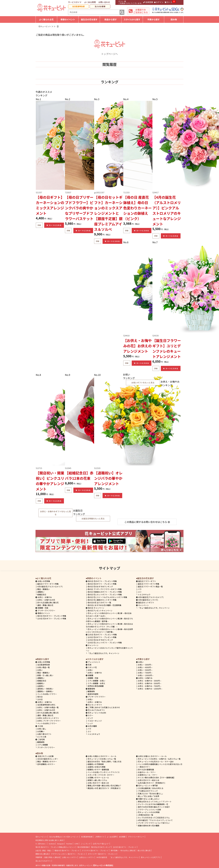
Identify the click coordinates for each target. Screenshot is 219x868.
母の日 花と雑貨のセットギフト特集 (102, 600)
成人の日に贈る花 (144, 851)
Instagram (60, 844)
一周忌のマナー (144, 767)
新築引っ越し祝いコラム (97, 780)
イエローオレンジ (95, 721)
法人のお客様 (100, 6)
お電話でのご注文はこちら (141, 11)
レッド (90, 723)
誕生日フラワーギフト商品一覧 (150, 586)
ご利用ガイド (100, 837)
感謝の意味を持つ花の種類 (149, 826)
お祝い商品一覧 (44, 667)
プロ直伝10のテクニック (148, 791)
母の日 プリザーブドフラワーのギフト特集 (105, 589)
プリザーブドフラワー (45, 610)
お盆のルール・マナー (147, 772)
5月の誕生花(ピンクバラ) (147, 600)
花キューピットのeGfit (96, 713)
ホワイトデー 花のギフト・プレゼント (102, 854)
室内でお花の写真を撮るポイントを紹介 (154, 807)
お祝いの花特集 (44, 581)
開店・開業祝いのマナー (47, 761)
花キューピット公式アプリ (151, 857)
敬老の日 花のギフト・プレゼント (67, 851)
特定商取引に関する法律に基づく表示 (49, 840)
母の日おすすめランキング (101, 847)
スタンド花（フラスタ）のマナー (101, 775)
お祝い (40, 670)
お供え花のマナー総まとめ (149, 780)
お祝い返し (42, 729)
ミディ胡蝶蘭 (43, 745)
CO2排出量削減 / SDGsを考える (151, 788)
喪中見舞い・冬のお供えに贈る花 (123, 851)
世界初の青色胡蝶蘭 (96, 686)
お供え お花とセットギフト (48, 718)
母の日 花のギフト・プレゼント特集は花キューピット (55, 847)
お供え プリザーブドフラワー (49, 721)
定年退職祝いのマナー (46, 764)
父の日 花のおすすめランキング (100, 640)
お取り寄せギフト (44, 734)
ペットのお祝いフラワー (47, 694)
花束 (89, 665)
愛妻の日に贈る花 (42, 854)
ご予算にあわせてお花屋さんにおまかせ (103, 707)
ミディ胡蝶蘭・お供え (96, 683)
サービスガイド (75, 2)
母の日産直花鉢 (83, 847)
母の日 (40, 697)
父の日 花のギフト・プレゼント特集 (52, 618)
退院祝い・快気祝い (45, 689)
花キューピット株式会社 (103, 865)
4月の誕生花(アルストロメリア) (50, 586)
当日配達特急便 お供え (46, 705)
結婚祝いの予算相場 (96, 764)
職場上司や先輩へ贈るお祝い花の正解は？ (104, 785)
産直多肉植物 (93, 694)
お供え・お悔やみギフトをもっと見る (55, 513)
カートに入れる (54, 225)
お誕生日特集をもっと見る (93, 519)
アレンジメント (93, 662)
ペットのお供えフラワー (47, 723)
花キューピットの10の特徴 (149, 812)
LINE (76, 844)
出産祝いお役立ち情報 (96, 767)
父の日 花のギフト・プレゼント (125, 847)
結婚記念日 (42, 594)
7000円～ (145, 673)
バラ (140, 589)
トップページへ (109, 52)
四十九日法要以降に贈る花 (48, 602)
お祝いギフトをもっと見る (143, 383)
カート (169, 2)
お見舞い (41, 731)
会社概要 (122, 837)
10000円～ (146, 675)
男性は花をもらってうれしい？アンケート (155, 801)
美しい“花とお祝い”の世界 (149, 796)
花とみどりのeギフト (95, 710)
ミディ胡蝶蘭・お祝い (96, 681)
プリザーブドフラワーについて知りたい (154, 823)
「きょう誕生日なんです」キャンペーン (103, 653)
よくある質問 (90, 2)
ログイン (159, 2)
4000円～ (145, 667)
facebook (52, 844)
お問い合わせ (104, 2)
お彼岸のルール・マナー (148, 775)
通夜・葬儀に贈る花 (45, 605)
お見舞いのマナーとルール (98, 777)
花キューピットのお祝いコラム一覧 (102, 759)
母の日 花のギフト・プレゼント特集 (52, 616)
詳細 (39, 225)
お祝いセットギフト (70, 857)
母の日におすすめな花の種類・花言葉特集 (104, 605)
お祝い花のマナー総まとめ (98, 783)
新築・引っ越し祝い (45, 675)
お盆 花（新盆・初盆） (44, 851)
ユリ (140, 592)
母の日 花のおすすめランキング (100, 586)
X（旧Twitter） (41, 844)
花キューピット (41, 837)
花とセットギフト (94, 705)
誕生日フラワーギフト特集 (48, 584)
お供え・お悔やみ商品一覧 (48, 707)
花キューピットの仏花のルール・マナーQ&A (156, 761)
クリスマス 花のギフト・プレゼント (95, 851)
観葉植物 (41, 742)
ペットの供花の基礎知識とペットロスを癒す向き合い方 (160, 764)
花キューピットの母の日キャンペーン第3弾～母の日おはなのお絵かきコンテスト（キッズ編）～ (109, 625)
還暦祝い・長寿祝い (45, 691)
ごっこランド (86, 844)
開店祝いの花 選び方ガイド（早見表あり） (105, 788)
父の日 (40, 699)
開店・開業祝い (44, 589)
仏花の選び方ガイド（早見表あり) (152, 783)
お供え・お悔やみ (45, 597)
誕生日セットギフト (145, 602)
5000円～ (145, 670)
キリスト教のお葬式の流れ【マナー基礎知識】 (157, 777)
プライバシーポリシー (136, 837)
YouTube (69, 844)
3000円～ (145, 665)
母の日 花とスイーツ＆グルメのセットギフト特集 (107, 597)
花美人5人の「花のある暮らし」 (151, 793)
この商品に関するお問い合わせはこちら (147, 522)
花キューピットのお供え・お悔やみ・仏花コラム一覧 (159, 759)
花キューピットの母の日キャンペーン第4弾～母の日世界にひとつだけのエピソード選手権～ (109, 630)
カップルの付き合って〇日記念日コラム (154, 818)
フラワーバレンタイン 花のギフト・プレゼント (68, 854)
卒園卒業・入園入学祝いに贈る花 (48, 857)
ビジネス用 (42, 737)
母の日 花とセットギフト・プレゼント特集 (105, 594)
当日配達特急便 (78, 6)
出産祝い (41, 686)
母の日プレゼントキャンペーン (100, 610)
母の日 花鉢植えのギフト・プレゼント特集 (105, 592)
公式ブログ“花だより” (101, 844)
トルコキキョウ (144, 594)
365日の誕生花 (102, 857)
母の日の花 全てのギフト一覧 (99, 602)
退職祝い (41, 592)
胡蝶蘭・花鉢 (42, 608)
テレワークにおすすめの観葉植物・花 (153, 804)
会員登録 (148, 2)
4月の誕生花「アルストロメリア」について (155, 820)
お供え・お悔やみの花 (46, 600)
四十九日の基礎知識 (146, 769)
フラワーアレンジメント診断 (149, 809)
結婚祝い (41, 683)
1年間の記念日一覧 (146, 815)
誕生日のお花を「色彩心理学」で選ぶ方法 (104, 761)
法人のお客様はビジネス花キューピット (64, 837)
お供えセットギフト (87, 857)
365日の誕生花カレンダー (48, 759)
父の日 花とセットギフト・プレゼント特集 (105, 643)
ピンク (90, 718)
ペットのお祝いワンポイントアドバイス (104, 772)
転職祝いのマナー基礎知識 (98, 769)
